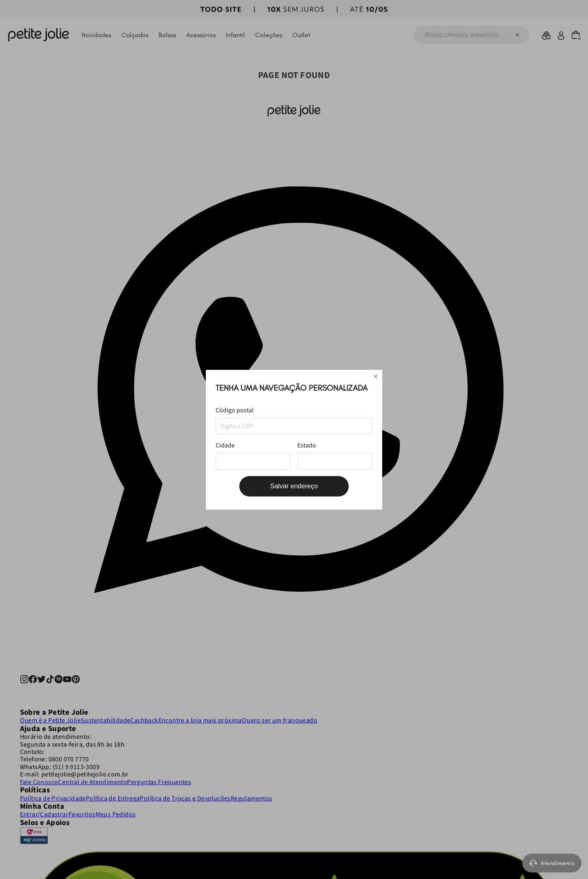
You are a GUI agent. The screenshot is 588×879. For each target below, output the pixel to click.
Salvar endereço (294, 486)
